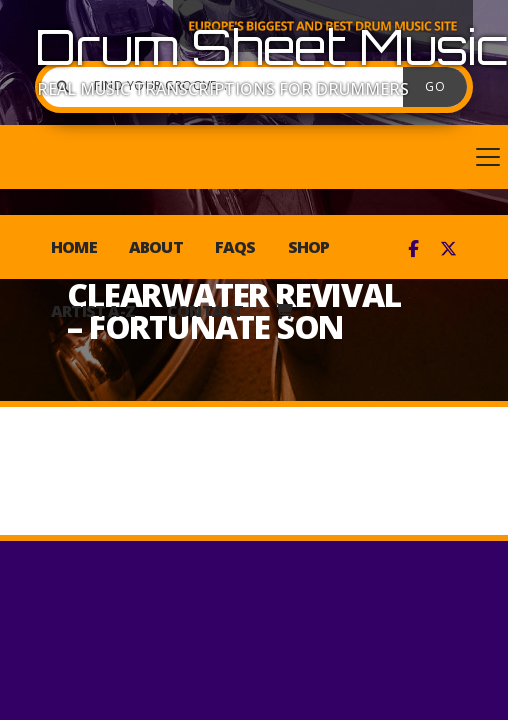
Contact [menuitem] (205, 311)
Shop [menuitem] (309, 247)
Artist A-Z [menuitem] (93, 311)
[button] (254, 157)
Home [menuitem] (74, 247)
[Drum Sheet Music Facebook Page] (413, 249)
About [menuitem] (156, 247)
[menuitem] (283, 311)
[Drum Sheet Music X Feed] (448, 249)
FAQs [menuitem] (235, 247)
